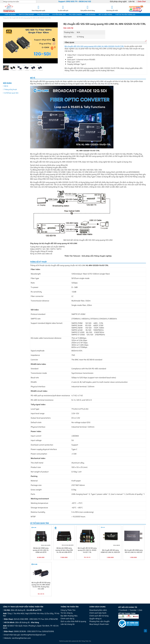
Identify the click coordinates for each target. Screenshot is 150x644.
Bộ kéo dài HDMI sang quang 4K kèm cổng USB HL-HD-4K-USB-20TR (64, 550)
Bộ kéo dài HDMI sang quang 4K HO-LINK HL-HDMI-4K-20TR (41, 550)
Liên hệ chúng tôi (68, 624)
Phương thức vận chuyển (99, 621)
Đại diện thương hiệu (69, 616)
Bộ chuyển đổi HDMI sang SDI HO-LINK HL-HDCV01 (134, 551)
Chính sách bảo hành (98, 613)
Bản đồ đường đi (18, 610)
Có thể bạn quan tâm (11, 93)
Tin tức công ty (67, 613)
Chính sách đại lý (67, 619)
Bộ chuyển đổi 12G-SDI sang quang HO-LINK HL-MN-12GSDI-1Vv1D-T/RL (94, 46)
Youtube (133, 610)
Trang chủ (6, 18)
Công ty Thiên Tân (68, 610)
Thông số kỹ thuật (10, 89)
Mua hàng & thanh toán (99, 624)
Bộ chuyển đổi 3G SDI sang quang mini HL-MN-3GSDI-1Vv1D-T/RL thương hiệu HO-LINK (41, 586)
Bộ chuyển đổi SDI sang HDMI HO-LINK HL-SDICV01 (110, 551)
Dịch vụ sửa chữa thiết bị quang (73, 621)
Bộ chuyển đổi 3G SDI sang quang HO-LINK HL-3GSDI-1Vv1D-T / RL (87, 550)
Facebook (123, 610)
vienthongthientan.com (21, 638)
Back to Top (145, 632)
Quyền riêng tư (95, 619)
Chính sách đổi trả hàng (99, 616)
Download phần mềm (98, 610)
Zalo (140, 610)
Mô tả (6, 86)
